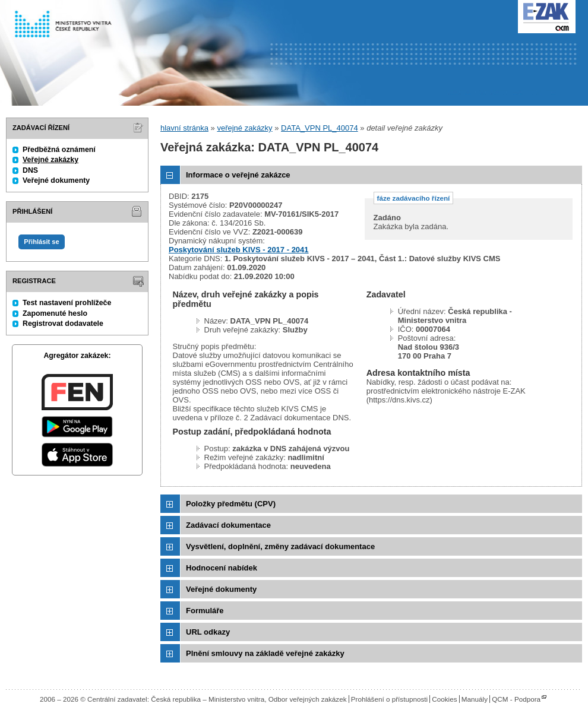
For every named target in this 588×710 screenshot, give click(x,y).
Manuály (475, 699)
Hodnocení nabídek (222, 568)
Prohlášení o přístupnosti (389, 699)
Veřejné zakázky (50, 160)
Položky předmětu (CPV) (231, 504)
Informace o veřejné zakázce (238, 175)
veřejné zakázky (244, 128)
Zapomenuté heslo (55, 313)
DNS (30, 170)
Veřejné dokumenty (56, 180)
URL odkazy (208, 632)
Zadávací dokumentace (228, 525)
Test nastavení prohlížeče (67, 303)
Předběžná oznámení (59, 150)
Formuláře (205, 611)
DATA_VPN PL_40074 (320, 128)
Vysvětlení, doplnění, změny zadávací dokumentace (280, 546)
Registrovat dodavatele (63, 324)
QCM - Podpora (516, 699)
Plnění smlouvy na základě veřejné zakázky (265, 653)
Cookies (444, 699)
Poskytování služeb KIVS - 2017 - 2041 (239, 250)
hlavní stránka (184, 128)
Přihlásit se (41, 242)
